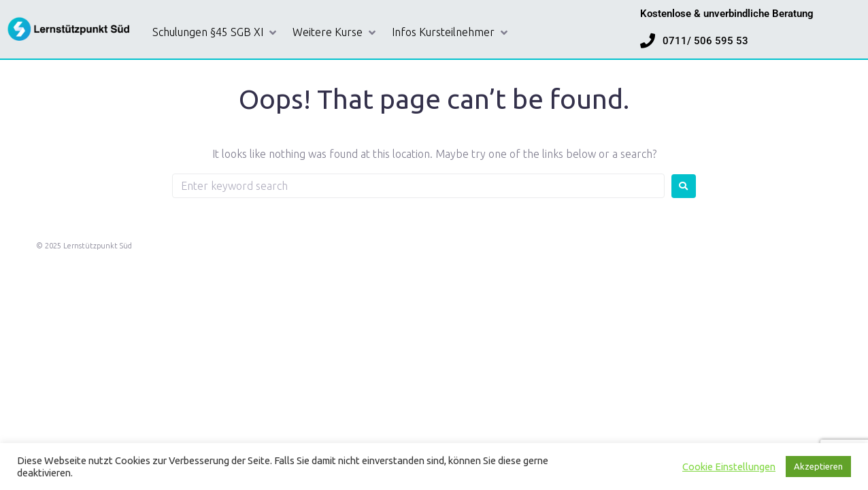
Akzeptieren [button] (818, 466)
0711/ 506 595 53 (705, 41)
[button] (216, 33)
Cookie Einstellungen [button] (729, 467)
